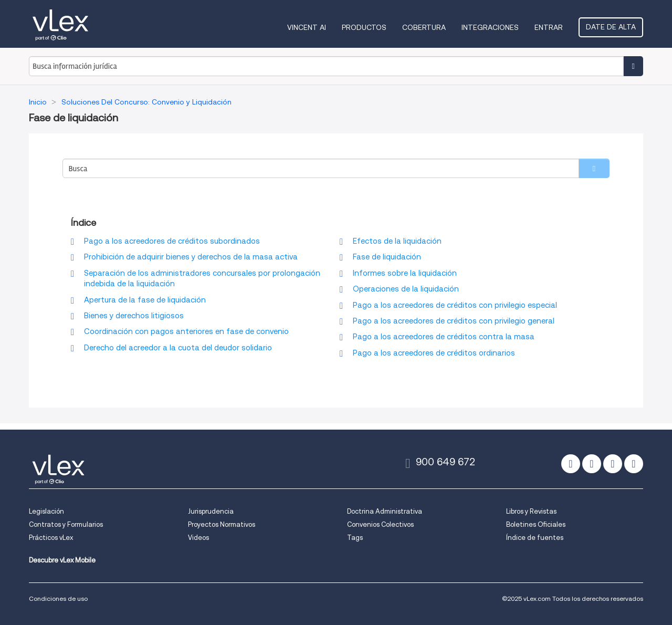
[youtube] (634, 464)
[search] (594, 168)
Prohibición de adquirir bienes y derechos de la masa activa (191, 257)
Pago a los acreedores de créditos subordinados (172, 241)
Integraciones (490, 27)
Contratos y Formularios (66, 524)
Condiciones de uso (58, 598)
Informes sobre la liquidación (405, 273)
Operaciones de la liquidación (406, 289)
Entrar (549, 27)
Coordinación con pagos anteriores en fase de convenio (186, 331)
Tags (355, 538)
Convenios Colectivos (380, 524)
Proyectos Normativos (222, 524)
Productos (364, 27)
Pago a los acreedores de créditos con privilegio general (454, 321)
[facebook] (592, 464)
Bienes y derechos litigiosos (134, 316)
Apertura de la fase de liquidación (145, 300)
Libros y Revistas (531, 511)
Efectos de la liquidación (397, 241)
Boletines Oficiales (536, 524)
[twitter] (571, 464)
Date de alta (611, 27)
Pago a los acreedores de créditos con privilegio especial (455, 305)
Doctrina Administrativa (385, 511)
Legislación (46, 511)
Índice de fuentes (535, 538)
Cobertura (424, 27)
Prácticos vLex (51, 538)
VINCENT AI (307, 27)
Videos (198, 538)
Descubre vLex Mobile (62, 560)
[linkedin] (613, 464)
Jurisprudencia (211, 511)
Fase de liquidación (387, 257)
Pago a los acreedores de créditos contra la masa (444, 337)
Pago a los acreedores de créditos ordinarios (434, 353)
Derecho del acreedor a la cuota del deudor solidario (178, 348)
